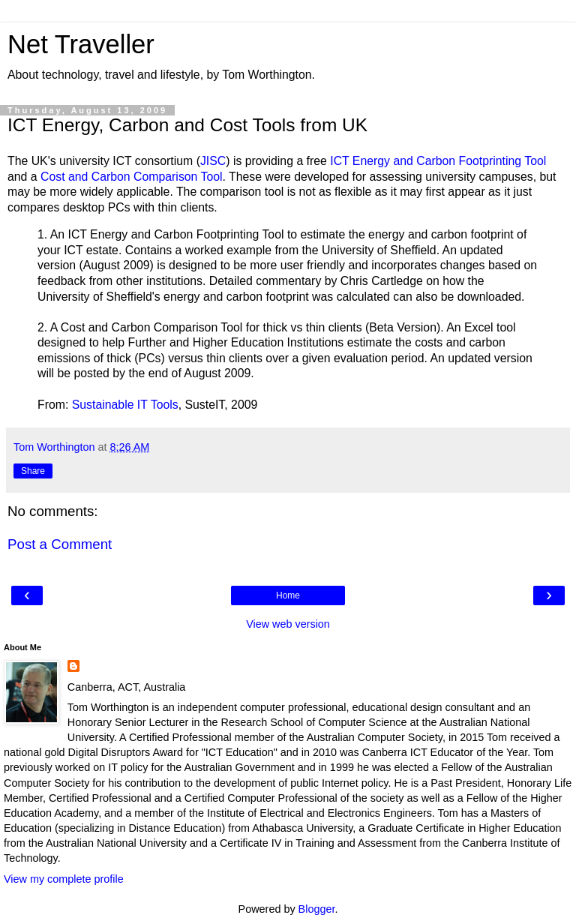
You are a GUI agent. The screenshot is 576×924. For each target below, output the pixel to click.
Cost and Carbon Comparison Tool (132, 177)
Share (33, 471)
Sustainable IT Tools (125, 405)
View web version (288, 624)
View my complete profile (64, 879)
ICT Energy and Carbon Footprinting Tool (438, 161)
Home (288, 595)
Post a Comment (60, 544)
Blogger (317, 909)
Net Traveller (81, 44)
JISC (213, 161)
